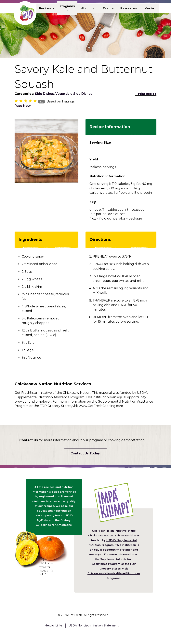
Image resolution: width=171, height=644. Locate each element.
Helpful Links (54, 625)
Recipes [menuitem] (47, 8)
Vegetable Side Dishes (74, 94)
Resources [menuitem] (129, 8)
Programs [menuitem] (67, 8)
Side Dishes (44, 94)
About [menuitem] (88, 8)
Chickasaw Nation (101, 535)
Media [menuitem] (149, 8)
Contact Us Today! (85, 453)
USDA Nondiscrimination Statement (94, 625)
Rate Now (23, 106)
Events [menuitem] (108, 8)
